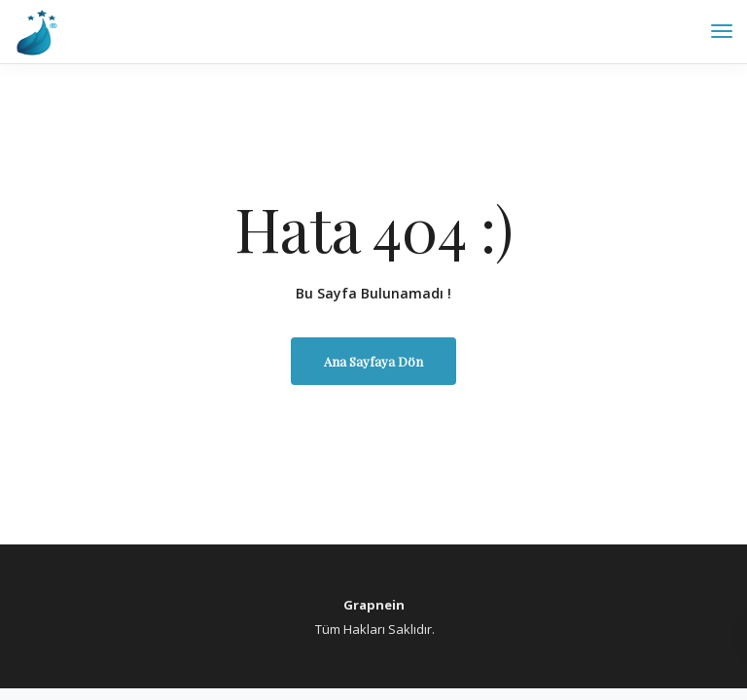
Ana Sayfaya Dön (373, 361)
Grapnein (374, 605)
